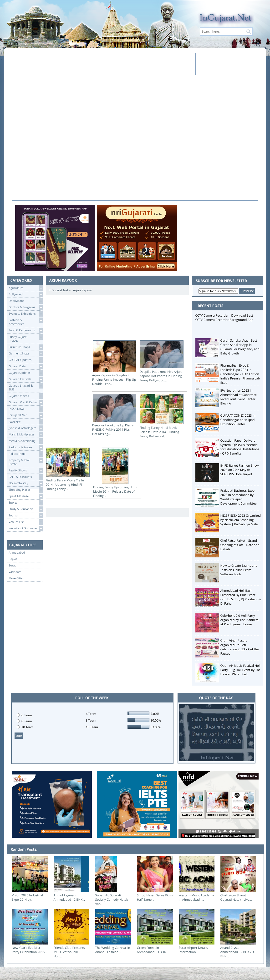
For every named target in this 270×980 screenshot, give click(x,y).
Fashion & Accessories (26, 322)
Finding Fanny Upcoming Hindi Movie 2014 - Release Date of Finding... (115, 473)
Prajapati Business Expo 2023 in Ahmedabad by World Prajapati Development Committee (239, 497)
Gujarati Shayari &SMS (26, 387)
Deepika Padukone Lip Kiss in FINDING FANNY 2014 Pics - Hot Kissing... (114, 415)
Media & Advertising (26, 441)
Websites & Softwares (26, 528)
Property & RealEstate (26, 462)
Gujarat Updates (26, 373)
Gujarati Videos (26, 396)
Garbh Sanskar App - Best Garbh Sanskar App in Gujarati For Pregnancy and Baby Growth (240, 347)
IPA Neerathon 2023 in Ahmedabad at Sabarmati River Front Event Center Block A (239, 397)
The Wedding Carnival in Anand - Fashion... (113, 950)
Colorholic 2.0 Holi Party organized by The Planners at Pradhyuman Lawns (239, 620)
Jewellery (26, 422)
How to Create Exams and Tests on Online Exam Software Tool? (239, 570)
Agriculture (26, 288)
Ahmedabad (17, 553)
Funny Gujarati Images (26, 338)
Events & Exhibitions (26, 314)
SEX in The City (26, 483)
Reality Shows (26, 471)
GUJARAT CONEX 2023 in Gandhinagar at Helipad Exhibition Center (238, 420)
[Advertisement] (102, 64)
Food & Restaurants (26, 331)
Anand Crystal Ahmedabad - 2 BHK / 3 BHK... (237, 952)
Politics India (26, 454)
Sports (26, 503)
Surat (12, 566)
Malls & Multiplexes (26, 435)
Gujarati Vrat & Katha (26, 402)
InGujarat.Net (26, 415)
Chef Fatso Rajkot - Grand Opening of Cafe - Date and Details (240, 545)
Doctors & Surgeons (26, 307)
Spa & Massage (26, 496)
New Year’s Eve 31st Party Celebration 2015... (30, 950)
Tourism (26, 516)
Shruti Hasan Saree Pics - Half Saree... (155, 897)
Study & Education (26, 509)
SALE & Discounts (26, 477)
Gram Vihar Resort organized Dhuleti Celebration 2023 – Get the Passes (240, 647)
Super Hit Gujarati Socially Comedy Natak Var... (112, 899)
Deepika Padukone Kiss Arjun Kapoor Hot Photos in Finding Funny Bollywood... (162, 361)
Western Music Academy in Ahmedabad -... (196, 897)
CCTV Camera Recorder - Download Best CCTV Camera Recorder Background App (224, 318)
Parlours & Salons (26, 447)
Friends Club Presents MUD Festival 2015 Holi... (69, 952)
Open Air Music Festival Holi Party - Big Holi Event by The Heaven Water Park (241, 670)
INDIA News (26, 409)
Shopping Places (26, 490)
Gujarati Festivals (26, 379)
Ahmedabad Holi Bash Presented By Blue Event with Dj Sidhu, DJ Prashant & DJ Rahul (241, 597)
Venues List (26, 522)
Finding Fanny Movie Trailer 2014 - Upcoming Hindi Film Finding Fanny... (68, 469)
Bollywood (26, 295)
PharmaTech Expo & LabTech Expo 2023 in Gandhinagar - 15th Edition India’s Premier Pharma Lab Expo (240, 374)
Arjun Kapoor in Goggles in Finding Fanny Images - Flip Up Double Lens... (114, 363)
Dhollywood (26, 301)
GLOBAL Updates (26, 360)
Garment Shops (26, 354)
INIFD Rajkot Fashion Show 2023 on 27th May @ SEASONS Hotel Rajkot (240, 470)
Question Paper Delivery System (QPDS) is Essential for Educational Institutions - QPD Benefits (240, 447)
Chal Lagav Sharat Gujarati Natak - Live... (236, 897)
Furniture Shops (26, 347)
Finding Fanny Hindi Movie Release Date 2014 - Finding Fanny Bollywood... (162, 416)
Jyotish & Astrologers (26, 428)
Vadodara (15, 572)
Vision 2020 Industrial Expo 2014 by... (27, 897)
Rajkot (13, 559)
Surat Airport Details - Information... (194, 950)
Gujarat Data (26, 366)
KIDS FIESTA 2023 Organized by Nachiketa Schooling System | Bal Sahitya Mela (241, 520)
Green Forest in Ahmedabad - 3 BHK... (153, 950)
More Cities (16, 578)
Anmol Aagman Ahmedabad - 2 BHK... (69, 897)
